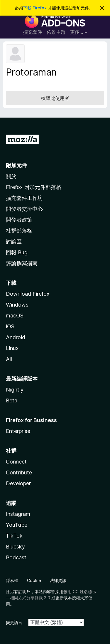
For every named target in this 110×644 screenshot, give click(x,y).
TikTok (14, 536)
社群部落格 (19, 231)
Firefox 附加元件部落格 (34, 187)
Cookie (34, 580)
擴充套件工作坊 (24, 198)
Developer (18, 483)
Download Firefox (28, 294)
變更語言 (14, 622)
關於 (11, 176)
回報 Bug (17, 252)
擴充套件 (33, 32)
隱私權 (12, 580)
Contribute (19, 472)
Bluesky (15, 547)
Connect (16, 462)
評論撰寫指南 (22, 263)
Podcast (16, 557)
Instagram (18, 514)
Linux (12, 348)
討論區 (14, 241)
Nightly (15, 390)
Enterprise (18, 431)
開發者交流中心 (24, 209)
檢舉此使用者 (55, 98)
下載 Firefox (35, 8)
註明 (22, 592)
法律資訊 (58, 580)
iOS (10, 326)
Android (16, 337)
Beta (12, 400)
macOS (15, 316)
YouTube (17, 525)
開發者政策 (19, 220)
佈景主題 (56, 32)
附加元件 (16, 165)
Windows (17, 305)
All (9, 359)
